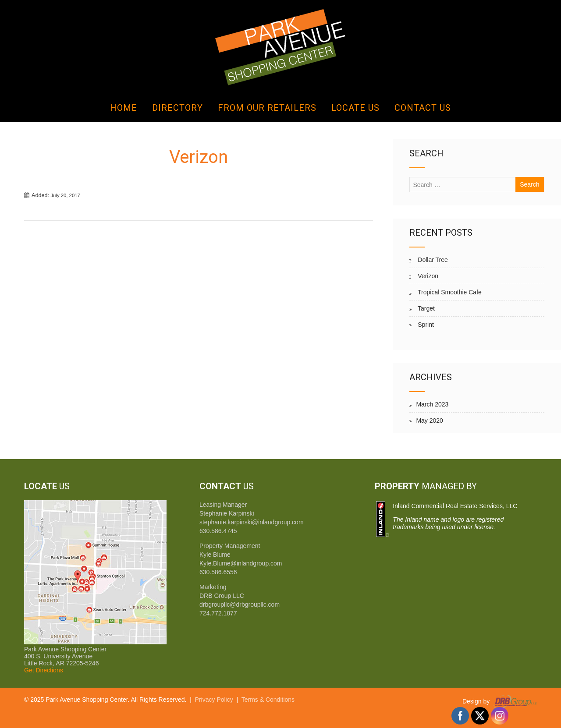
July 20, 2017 (65, 195)
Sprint (425, 325)
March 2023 (432, 404)
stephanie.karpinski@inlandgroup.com (252, 522)
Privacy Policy (214, 700)
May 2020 (429, 421)
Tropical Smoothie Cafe (449, 292)
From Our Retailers (267, 108)
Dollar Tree (432, 260)
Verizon (427, 276)
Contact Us (423, 108)
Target (425, 308)
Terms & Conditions (268, 700)
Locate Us (355, 108)
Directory (178, 108)
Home (124, 108)
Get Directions (44, 670)
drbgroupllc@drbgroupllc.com (240, 604)
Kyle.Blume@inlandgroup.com (241, 563)
